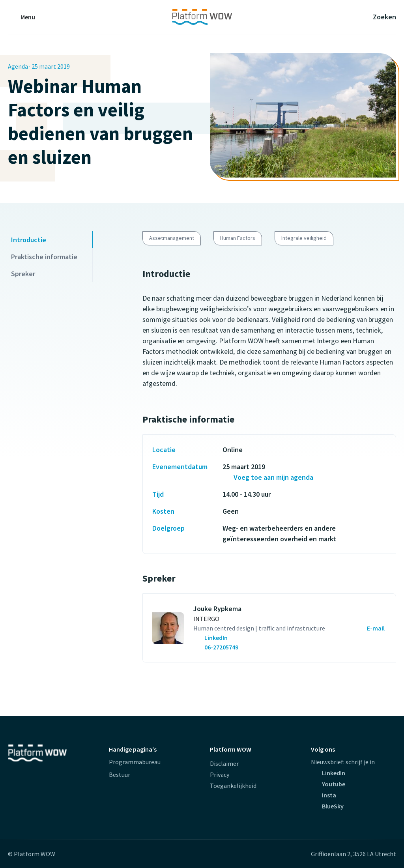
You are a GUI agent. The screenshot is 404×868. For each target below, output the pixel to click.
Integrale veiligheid (304, 238)
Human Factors (238, 238)
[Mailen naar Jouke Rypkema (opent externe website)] (367, 628)
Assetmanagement (172, 238)
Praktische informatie (44, 257)
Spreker (23, 274)
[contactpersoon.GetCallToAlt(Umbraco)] (259, 638)
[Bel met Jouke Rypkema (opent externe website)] (217, 647)
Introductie (29, 240)
